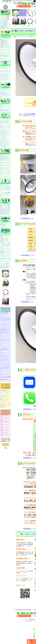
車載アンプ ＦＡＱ (4, 399)
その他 (5, 233)
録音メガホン (5, 42)
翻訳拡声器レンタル (5, 330)
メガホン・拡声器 (29, 35)
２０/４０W (3, 90)
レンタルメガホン (4, 331)
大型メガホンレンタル (5, 339)
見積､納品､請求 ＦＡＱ (5, 390)
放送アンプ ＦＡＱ (4, 398)
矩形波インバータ (4, 224)
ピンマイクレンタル (5, 317)
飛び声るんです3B (5, 211)
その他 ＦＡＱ (3, 407)
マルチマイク (4, 155)
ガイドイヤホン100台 (6, 208)
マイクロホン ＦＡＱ (5, 402)
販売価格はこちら (28, 218)
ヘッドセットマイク (5, 125)
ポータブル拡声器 (4, 21)
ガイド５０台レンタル (5, 367)
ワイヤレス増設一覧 (5, 187)
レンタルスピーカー (5, 340)
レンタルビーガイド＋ (5, 368)
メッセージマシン (4, 78)
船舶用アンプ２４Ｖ (5, 110)
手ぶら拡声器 (5, 14)
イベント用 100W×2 (6, 189)
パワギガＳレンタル (5, 328)
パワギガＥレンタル (5, 327)
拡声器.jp (2, 59)
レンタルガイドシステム (5, 361)
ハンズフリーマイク (5, 120)
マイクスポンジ (4, 146)
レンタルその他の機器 (5, 377)
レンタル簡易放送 (4, 349)
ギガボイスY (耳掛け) (6, 245)
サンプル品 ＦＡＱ (4, 392)
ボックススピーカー (5, 76)
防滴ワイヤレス (6, 55)
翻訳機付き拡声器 (4, 27)
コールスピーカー (4, 71)
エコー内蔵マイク (4, 133)
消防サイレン (4, 239)
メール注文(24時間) (28, 114)
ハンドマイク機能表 (5, 264)
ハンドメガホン (6, 46)
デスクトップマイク (5, 134)
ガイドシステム (4, 168)
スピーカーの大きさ (5, 74)
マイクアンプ (3, 141)
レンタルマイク (4, 147)
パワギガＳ (5, 18)
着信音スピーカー (4, 252)
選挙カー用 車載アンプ (5, 111)
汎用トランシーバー (5, 214)
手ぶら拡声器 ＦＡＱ (5, 396)
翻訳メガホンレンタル (5, 332)
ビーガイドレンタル (5, 363)
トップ (13, 35)
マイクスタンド (4, 139)
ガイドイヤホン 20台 (6, 206)
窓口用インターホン (5, 234)
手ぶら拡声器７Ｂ (4, 22)
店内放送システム (5, 159)
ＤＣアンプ (5, 103)
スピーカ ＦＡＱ (4, 401)
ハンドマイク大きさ (5, 265)
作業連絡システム (4, 238)
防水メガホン (5, 43)
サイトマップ (20, 35)
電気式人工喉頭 (4, 266)
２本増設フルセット (5, 158)
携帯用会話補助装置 (5, 268)
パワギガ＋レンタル (5, 323)
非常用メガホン (6, 45)
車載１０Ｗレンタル (5, 355)
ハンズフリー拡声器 (5, 20)
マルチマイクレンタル (5, 364)
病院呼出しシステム (5, 28)
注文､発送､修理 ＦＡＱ (5, 389)
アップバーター (4, 228)
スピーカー (5, 65)
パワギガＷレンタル (5, 325)
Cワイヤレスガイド (5, 186)
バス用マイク (3, 136)
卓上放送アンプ (4, 89)
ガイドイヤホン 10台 (6, 204)
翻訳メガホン (3, 40)
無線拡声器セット (4, 26)
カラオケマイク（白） (5, 132)
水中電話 (2, 259)
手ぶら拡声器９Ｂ (4, 25)
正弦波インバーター (5, 222)
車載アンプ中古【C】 (5, 421)
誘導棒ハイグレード (5, 251)
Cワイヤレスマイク (6, 183)
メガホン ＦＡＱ (4, 397)
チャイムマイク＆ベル (5, 121)
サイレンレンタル (4, 378)
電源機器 (5, 221)
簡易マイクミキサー (5, 142)
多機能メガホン (6, 41)
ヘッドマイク (3, 128)
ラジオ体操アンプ (4, 94)
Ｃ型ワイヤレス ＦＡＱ (5, 405)
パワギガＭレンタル (5, 326)
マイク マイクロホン (5, 119)
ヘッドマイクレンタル (5, 318)
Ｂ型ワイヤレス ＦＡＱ (5, 403)
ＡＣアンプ (5, 87)
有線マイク (5, 117)
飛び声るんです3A (5, 209)
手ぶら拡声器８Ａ (4, 23)
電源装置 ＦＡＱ (4, 406)
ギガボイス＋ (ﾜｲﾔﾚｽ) (6, 243)
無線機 (5, 203)
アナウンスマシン (4, 77)
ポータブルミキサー (5, 144)
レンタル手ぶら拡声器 (5, 319)
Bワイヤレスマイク (5, 154)
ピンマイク (3, 129)
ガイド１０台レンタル (5, 365)
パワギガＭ (5, 16)
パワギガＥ (5, 17)
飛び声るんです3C (5, 212)
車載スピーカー (4, 67)
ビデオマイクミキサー (5, 143)
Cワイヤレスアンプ (5, 185)
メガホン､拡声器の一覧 (5, 38)
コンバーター (3, 226)
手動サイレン (4, 241)
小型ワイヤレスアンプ (5, 194)
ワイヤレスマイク (5, 156)
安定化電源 (3, 225)
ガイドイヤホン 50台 (6, 207)
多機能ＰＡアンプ (4, 93)
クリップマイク (4, 130)
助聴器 (2, 242)
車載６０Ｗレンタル (5, 357)
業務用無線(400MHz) (5, 213)
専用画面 (27, 516)
